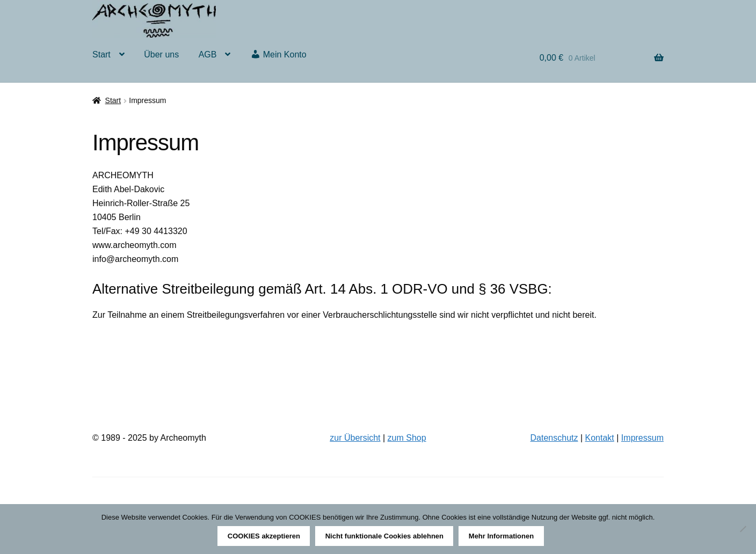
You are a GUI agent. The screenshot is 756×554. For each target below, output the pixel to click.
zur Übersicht (355, 438)
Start (101, 54)
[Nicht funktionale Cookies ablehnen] (743, 529)
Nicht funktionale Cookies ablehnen (384, 536)
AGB (208, 54)
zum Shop (407, 438)
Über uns (161, 54)
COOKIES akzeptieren (264, 536)
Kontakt (600, 438)
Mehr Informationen (501, 536)
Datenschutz (554, 438)
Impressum (642, 438)
